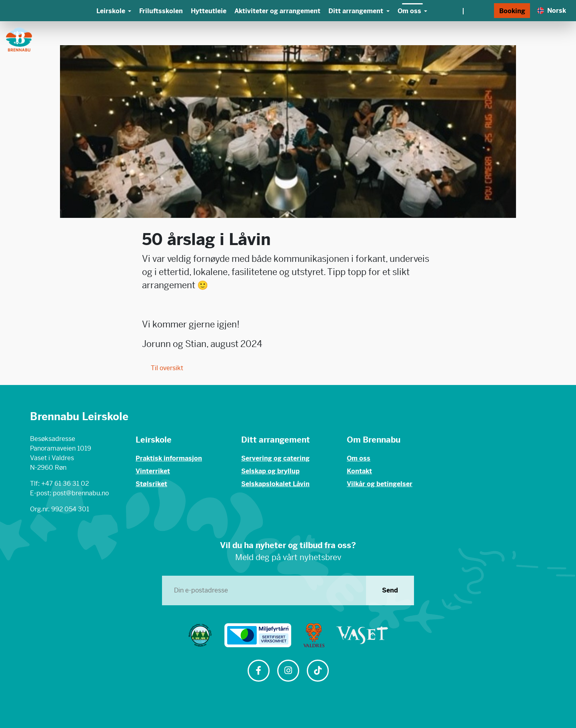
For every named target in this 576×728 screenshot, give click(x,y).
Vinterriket (153, 471)
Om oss (359, 458)
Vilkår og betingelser (380, 484)
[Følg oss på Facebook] (258, 671)
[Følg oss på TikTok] (318, 671)
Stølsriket (151, 484)
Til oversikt (163, 368)
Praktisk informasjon (169, 458)
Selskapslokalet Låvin (275, 484)
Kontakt (359, 471)
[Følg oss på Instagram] (288, 671)
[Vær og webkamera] (463, 11)
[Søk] (486, 11)
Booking (512, 11)
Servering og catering (275, 458)
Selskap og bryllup (270, 471)
